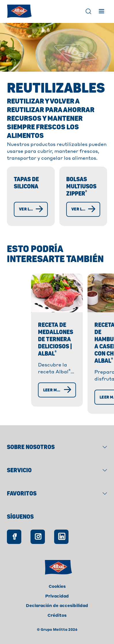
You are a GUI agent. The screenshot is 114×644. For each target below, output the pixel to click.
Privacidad (57, 596)
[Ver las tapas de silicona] (31, 209)
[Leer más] (36, 400)
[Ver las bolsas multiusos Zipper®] (83, 209)
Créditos (57, 616)
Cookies (57, 587)
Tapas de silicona (26, 183)
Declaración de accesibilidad (57, 606)
